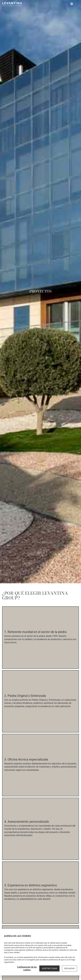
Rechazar (69, 968)
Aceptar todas (49, 968)
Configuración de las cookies (27, 968)
